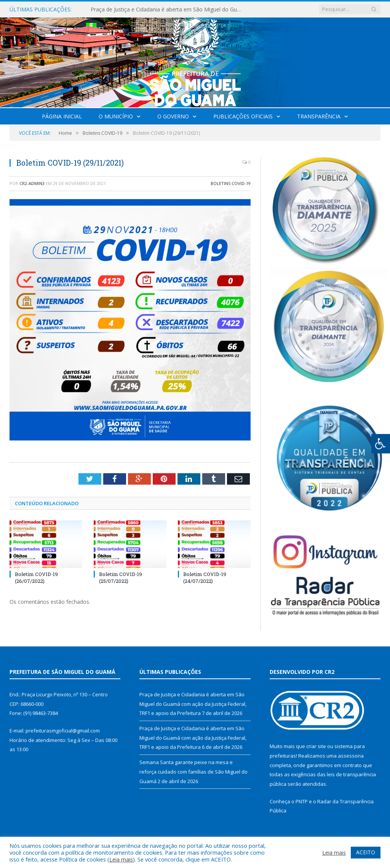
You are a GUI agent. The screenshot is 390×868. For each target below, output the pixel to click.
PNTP (302, 801)
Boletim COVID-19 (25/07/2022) (121, 578)
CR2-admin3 (32, 183)
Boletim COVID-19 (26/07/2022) (36, 578)
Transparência (319, 116)
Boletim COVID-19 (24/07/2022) (205, 578)
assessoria (351, 756)
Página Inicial (62, 116)
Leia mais (121, 859)
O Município (116, 116)
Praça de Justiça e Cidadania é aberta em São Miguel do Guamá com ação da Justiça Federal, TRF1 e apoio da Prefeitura (169, 10)
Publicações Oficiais (243, 116)
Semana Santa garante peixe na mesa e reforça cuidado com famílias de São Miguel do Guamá (193, 771)
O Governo (173, 116)
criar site (316, 746)
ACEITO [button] (366, 852)
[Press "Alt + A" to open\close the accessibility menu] (381, 444)
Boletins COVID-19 (231, 183)
